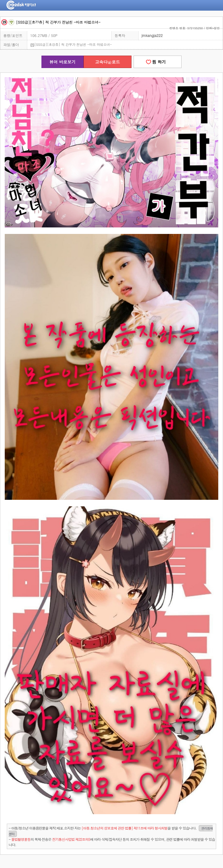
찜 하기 (158, 62)
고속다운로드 (108, 62)
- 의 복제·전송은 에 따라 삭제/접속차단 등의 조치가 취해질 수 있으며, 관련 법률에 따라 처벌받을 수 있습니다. (112, 842)
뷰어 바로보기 (63, 62)
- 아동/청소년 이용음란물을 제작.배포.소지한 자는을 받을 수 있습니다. (111, 831)
